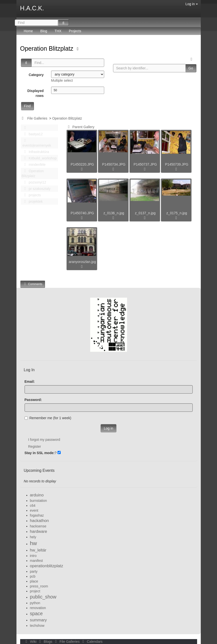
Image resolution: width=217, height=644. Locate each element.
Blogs (45, 642)
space (36, 613)
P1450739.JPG (177, 164)
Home (28, 31)
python (35, 603)
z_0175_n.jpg (177, 213)
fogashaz (37, 515)
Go (191, 68)
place (34, 581)
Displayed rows (35, 93)
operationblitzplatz (47, 566)
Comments (33, 284)
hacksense (38, 526)
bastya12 (32, 134)
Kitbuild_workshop (39, 158)
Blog (44, 31)
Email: (30, 382)
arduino (37, 495)
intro (33, 556)
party (34, 571)
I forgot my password (44, 440)
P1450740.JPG (82, 213)
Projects (75, 31)
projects (31, 195)
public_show (43, 597)
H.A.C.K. (32, 8)
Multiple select (62, 80)
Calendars (92, 642)
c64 (33, 506)
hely (33, 537)
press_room (39, 586)
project (35, 591)
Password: (33, 400)
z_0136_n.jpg (114, 213)
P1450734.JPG (114, 164)
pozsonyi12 (34, 182)
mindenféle (34, 165)
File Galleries (37, 118)
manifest (36, 561)
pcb (33, 576)
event (34, 510)
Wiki (31, 642)
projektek (32, 201)
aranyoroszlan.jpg (82, 262)
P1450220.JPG (82, 164)
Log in (191, 4)
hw (34, 543)
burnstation (38, 501)
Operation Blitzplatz (48, 48)
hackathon (39, 521)
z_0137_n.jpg (145, 213)
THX (58, 31)
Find (27, 106)
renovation (38, 608)
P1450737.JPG (145, 164)
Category (36, 75)
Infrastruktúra (35, 152)
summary (38, 620)
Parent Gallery (80, 127)
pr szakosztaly (36, 189)
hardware (39, 531)
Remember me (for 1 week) (48, 418)
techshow (37, 626)
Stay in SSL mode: (40, 453)
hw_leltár (38, 550)
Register (35, 446)
